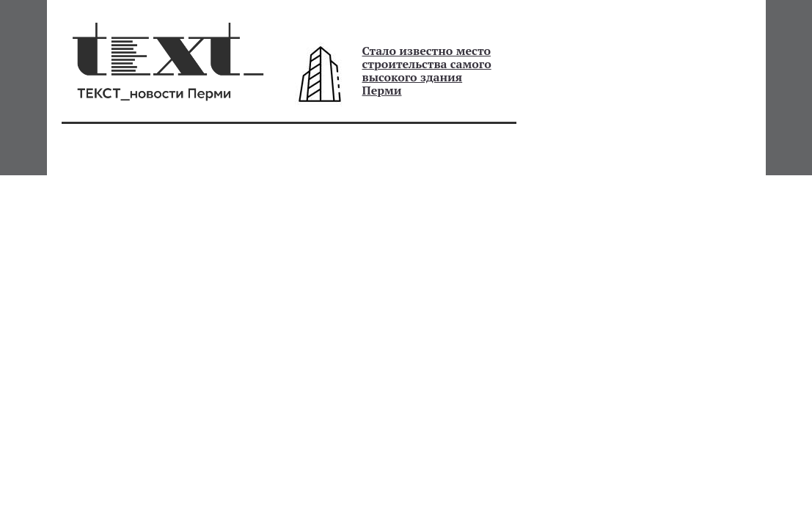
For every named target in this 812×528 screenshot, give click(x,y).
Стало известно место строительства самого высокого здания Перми (427, 70)
